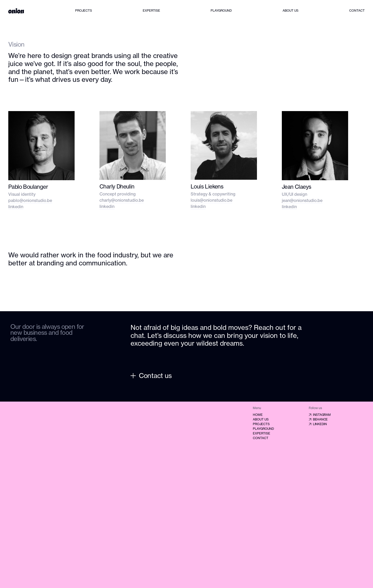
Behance (318, 419)
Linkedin (318, 424)
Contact (357, 10)
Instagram (320, 415)
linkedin (16, 207)
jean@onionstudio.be (302, 200)
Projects (84, 10)
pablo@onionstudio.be (30, 200)
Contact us (151, 376)
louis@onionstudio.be (211, 200)
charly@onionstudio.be (122, 200)
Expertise (151, 10)
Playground (221, 10)
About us (290, 10)
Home (258, 415)
